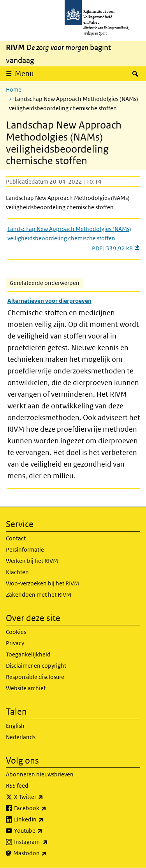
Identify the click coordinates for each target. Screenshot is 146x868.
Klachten (17, 572)
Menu (24, 74)
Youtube (45, 831)
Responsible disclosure (35, 677)
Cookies (16, 632)
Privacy (15, 643)
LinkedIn (46, 819)
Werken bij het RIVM (32, 561)
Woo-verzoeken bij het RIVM (42, 583)
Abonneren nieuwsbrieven (40, 774)
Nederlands (21, 737)
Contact (16, 538)
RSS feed (17, 786)
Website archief (26, 688)
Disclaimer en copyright (36, 666)
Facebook (47, 808)
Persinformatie (25, 549)
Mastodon (47, 853)
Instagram (48, 842)
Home (14, 89)
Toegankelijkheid (28, 654)
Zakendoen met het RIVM (39, 595)
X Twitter (46, 797)
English (15, 726)
